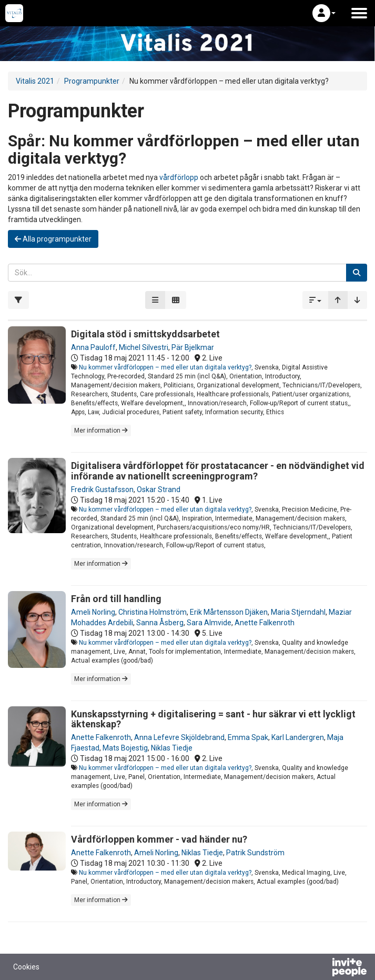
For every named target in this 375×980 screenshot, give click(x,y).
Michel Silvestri (144, 347)
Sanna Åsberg (160, 623)
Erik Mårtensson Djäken (229, 612)
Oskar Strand (159, 489)
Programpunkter (92, 81)
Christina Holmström (153, 612)
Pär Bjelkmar (193, 347)
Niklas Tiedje (172, 748)
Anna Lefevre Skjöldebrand (179, 737)
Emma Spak (248, 737)
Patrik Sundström (255, 853)
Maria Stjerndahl (298, 612)
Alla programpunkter (53, 239)
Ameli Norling (93, 612)
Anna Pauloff (93, 347)
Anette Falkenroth (265, 623)
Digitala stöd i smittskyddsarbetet (145, 334)
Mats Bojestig (125, 748)
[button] (324, 13)
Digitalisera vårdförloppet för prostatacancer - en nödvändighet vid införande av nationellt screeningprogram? (218, 471)
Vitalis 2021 (35, 81)
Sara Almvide (209, 623)
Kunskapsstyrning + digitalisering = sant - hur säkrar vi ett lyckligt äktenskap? (213, 719)
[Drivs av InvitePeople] (322, 968)
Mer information (101, 431)
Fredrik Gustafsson (102, 489)
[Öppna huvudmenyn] (359, 13)
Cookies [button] (26, 967)
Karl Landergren (298, 737)
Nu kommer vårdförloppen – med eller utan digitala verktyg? (165, 367)
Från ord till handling (116, 599)
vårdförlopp (179, 177)
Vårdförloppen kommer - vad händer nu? (159, 839)
